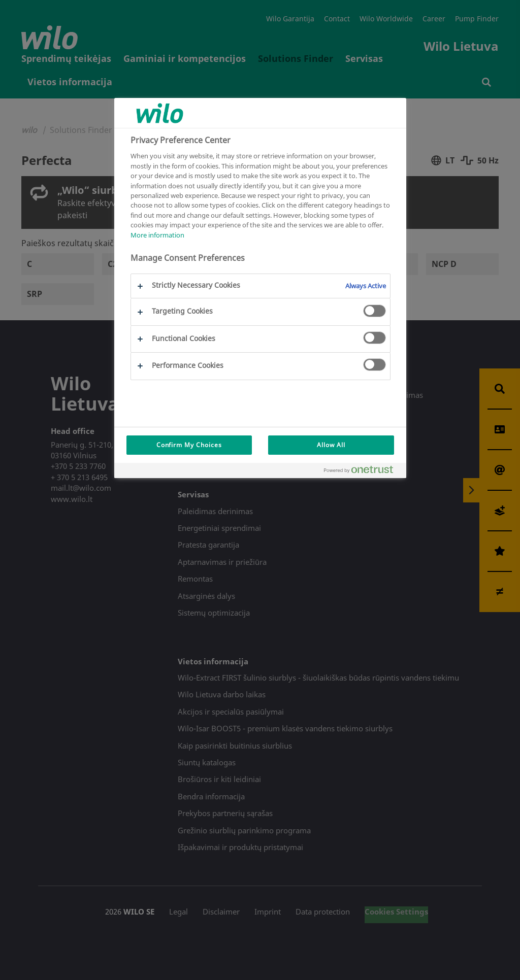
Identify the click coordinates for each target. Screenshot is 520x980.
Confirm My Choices (189, 445)
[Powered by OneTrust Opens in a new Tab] (363, 472)
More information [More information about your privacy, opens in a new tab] (157, 235)
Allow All (331, 445)
